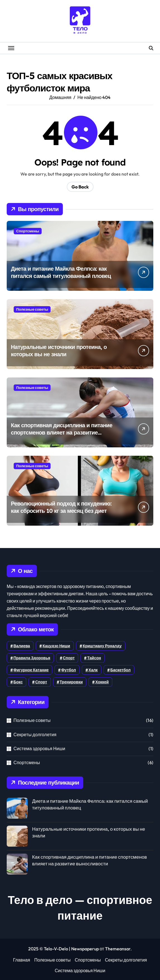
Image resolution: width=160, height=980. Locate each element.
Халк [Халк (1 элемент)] (93, 670)
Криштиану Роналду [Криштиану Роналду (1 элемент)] (102, 646)
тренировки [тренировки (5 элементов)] (71, 682)
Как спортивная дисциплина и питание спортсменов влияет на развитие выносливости (62, 432)
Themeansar (118, 949)
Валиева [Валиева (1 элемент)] (22, 646)
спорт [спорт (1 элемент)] (41, 682)
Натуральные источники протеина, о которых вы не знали (59, 350)
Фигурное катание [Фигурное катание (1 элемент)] (31, 670)
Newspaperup (85, 949)
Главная (22, 960)
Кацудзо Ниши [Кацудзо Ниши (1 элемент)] (56, 646)
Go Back (80, 187)
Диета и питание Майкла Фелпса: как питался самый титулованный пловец (61, 272)
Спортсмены (28, 231)
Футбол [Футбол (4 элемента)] (69, 670)
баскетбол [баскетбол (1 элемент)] (120, 670)
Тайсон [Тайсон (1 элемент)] (94, 658)
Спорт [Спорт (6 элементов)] (69, 658)
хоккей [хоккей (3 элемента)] (102, 682)
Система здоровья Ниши (39, 748)
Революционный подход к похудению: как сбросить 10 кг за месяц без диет (61, 507)
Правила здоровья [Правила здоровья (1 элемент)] (32, 658)
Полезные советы (32, 309)
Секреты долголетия (35, 735)
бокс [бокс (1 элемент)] (18, 682)
